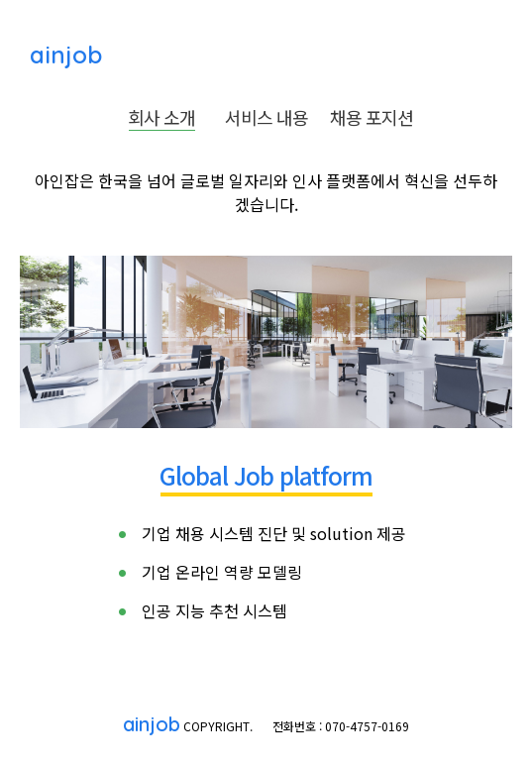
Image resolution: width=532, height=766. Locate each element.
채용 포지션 (372, 117)
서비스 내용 (266, 117)
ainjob (62, 55)
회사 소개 (161, 117)
